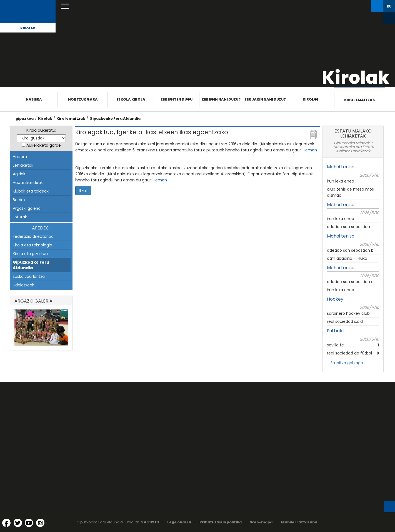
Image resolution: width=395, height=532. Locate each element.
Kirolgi (310, 99)
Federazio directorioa (33, 236)
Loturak (20, 217)
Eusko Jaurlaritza (29, 276)
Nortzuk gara (83, 99)
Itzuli (83, 191)
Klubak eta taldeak (31, 191)
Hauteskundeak (28, 183)
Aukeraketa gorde (44, 145)
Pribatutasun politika (221, 522)
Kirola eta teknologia (32, 245)
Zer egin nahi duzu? (221, 99)
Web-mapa (261, 522)
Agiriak (19, 174)
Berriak (19, 200)
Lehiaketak (23, 165)
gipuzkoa (25, 118)
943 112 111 (150, 522)
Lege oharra (179, 522)
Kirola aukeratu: (41, 130)
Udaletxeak (23, 285)
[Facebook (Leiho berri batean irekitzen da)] (6, 523)
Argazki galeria (27, 208)
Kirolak (28, 28)
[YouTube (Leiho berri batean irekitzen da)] (29, 523)
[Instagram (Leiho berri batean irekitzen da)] (40, 523)
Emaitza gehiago (347, 363)
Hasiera (34, 99)
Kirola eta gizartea (30, 254)
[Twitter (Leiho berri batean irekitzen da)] (18, 523)
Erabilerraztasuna (299, 522)
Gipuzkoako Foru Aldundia (115, 118)
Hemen (310, 150)
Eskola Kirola (131, 99)
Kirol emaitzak (360, 100)
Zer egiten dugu (177, 99)
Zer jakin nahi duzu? (265, 99)
